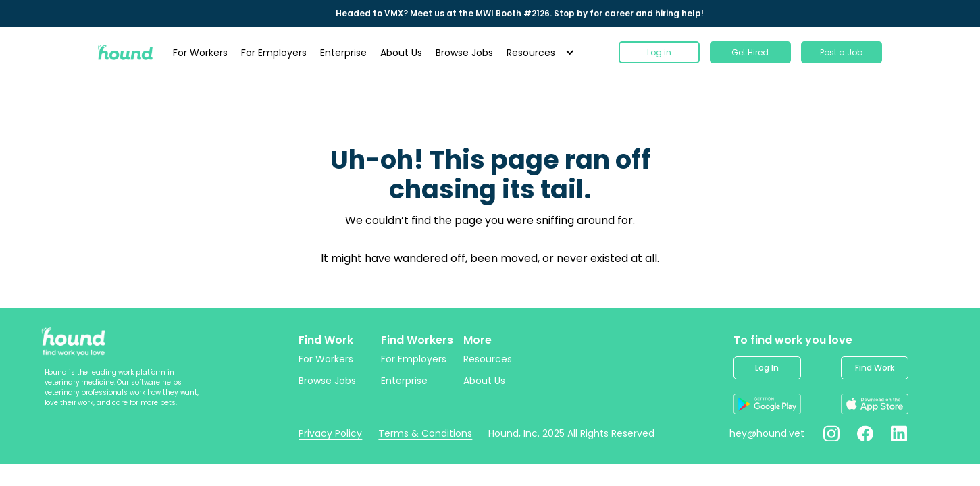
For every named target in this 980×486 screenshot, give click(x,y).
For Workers (200, 53)
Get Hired (750, 52)
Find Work (875, 368)
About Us (401, 53)
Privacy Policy (330, 433)
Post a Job (841, 52)
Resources (488, 359)
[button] (539, 53)
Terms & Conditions (425, 433)
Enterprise (343, 53)
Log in (659, 52)
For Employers (274, 53)
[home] (125, 52)
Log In (767, 368)
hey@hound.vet (767, 433)
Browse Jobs (464, 53)
